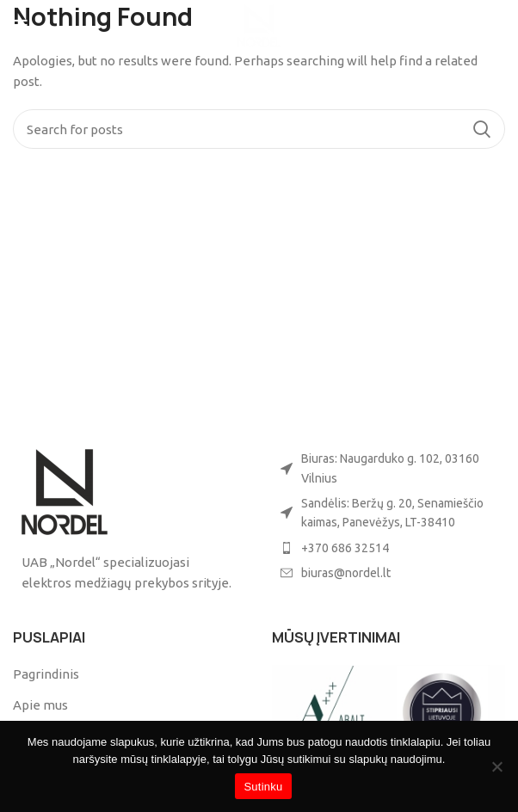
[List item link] (388, 548)
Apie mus (40, 705)
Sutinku (263, 787)
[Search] (259, 129)
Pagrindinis (46, 674)
